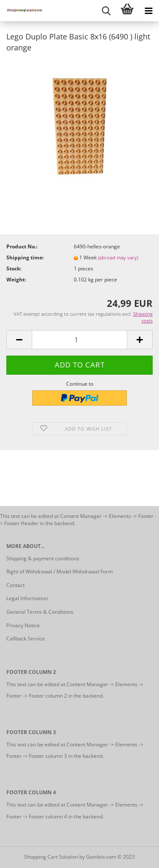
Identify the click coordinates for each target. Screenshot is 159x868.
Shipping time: (25, 257)
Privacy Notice (23, 625)
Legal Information (27, 598)
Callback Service (26, 638)
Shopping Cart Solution (51, 857)
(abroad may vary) (118, 257)
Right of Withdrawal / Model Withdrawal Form (60, 572)
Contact (15, 585)
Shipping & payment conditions (43, 558)
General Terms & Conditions (40, 612)
